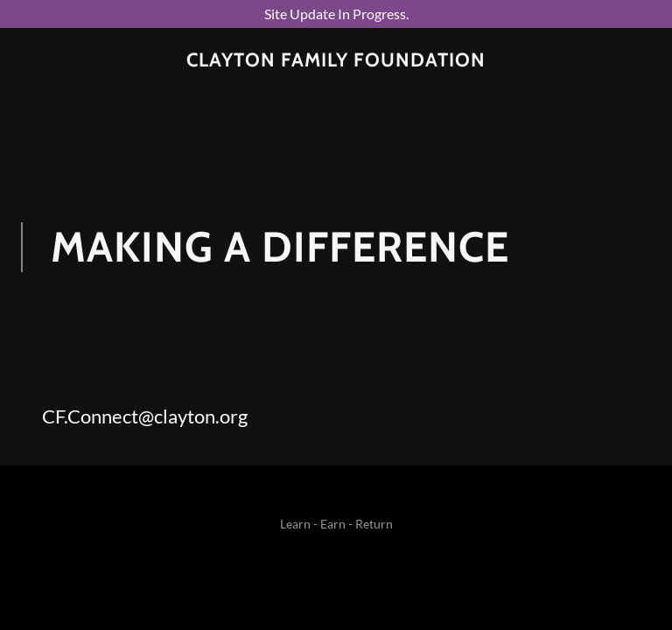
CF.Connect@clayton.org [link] (145, 416)
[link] (336, 61)
